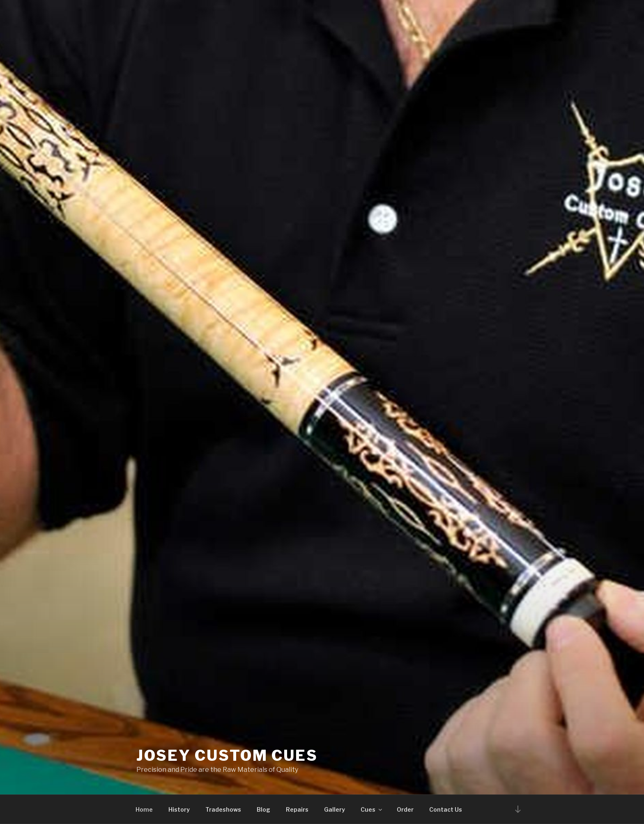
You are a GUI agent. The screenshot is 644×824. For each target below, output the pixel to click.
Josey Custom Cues (227, 755)
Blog (263, 809)
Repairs (297, 809)
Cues (372, 809)
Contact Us (446, 809)
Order (405, 809)
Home (144, 809)
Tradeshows (223, 809)
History (179, 809)
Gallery (335, 809)
